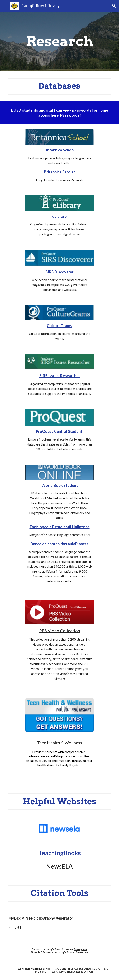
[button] (5, 6)
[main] (59, 41)
